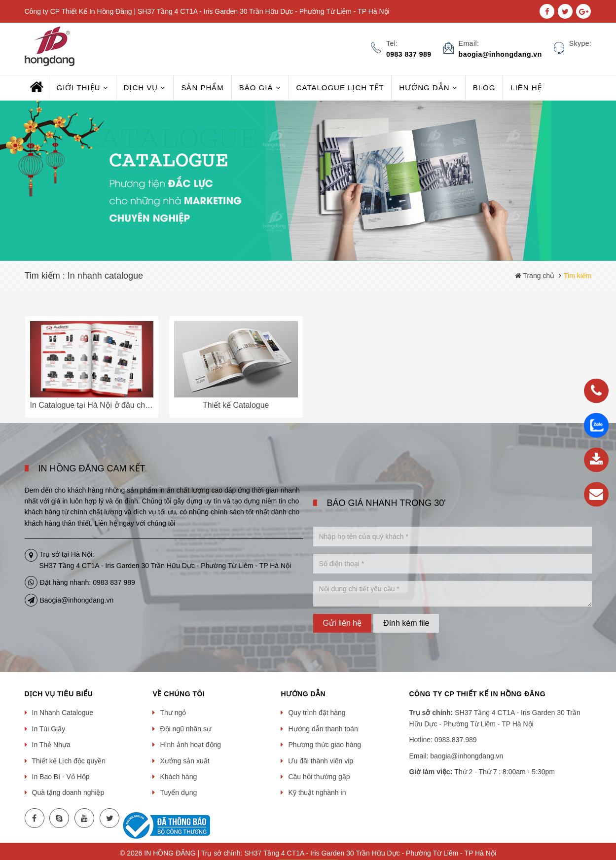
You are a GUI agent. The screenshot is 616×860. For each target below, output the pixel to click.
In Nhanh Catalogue (63, 713)
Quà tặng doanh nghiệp (68, 792)
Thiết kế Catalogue (236, 405)
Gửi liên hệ (343, 623)
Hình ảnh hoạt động (190, 745)
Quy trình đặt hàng (317, 713)
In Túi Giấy (49, 729)
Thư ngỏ (173, 713)
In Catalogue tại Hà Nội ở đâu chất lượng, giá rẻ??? (121, 405)
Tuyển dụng (178, 792)
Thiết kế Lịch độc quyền (69, 761)
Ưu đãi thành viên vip (321, 761)
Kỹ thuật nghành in (317, 792)
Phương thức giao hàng (325, 745)
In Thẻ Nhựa (51, 745)
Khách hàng (178, 777)
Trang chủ (535, 276)
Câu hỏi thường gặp (319, 777)
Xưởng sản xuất (184, 761)
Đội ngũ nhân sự (185, 729)
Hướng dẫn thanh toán (323, 729)
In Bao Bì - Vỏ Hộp (61, 777)
